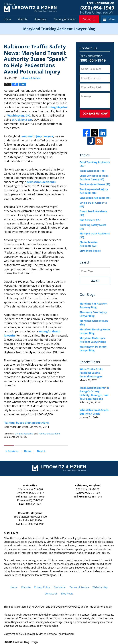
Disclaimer (60, 587)
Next (41, 451)
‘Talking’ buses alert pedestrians (26, 423)
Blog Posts (67, 594)
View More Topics (90, 251)
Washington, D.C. (19, 115)
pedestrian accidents (41, 182)
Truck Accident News (95, 184)
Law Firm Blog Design (21, 642)
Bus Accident (90, 220)
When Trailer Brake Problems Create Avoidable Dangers (91, 373)
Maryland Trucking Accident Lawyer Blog (30, 8)
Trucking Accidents (65, 19)
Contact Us (89, 19)
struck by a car (22, 120)
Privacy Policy (42, 587)
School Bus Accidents (95, 198)
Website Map (100, 587)
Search (95, 281)
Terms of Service (79, 587)
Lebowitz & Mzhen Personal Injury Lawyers (50, 634)
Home (7, 19)
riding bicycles (57, 107)
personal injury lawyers (37, 136)
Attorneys (41, 19)
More (112, 19)
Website (23, 19)
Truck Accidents (92, 171)
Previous (12, 451)
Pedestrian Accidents (50, 434)
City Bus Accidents (24, 434)
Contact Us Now (95, 113)
